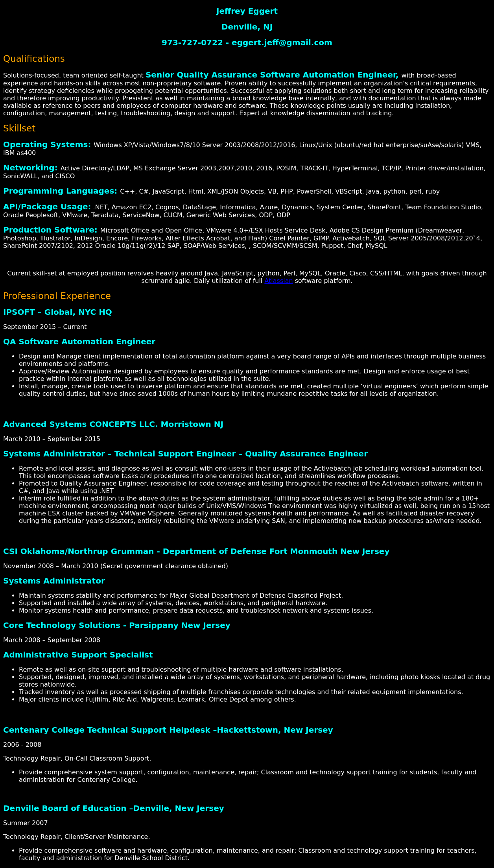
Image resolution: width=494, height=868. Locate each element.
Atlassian (278, 281)
